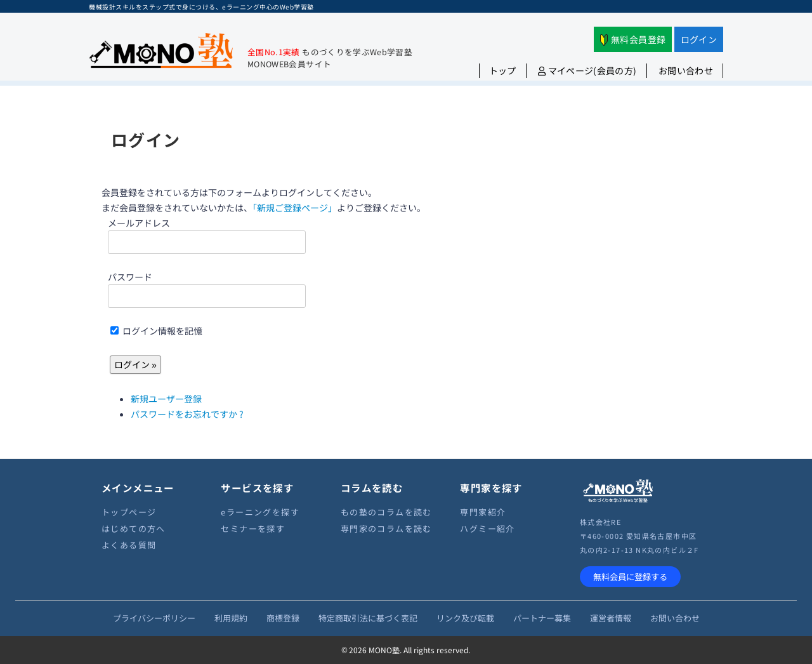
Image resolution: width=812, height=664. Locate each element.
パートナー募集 (542, 618)
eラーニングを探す (260, 512)
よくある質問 (129, 545)
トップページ (129, 512)
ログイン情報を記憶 (156, 331)
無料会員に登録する (630, 577)
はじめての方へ (134, 528)
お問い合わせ (686, 70)
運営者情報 (611, 618)
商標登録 (283, 618)
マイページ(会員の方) (587, 70)
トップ (503, 70)
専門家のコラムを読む (386, 528)
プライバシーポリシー (154, 618)
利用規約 (231, 618)
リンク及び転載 (465, 618)
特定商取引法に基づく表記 (368, 618)
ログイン (699, 39)
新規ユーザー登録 (166, 399)
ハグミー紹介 (487, 528)
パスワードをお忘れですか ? (187, 414)
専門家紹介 (483, 512)
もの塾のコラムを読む (386, 512)
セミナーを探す (253, 528)
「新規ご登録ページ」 (295, 208)
